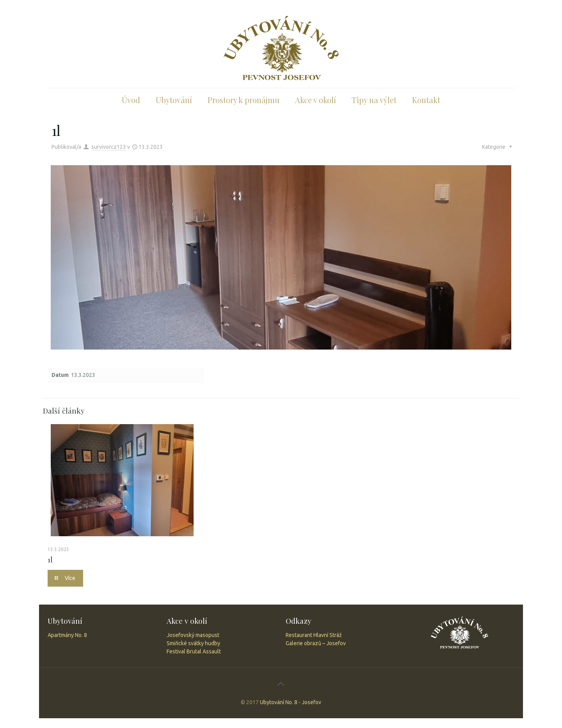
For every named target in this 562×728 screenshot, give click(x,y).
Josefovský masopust (193, 635)
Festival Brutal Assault (194, 651)
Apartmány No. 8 (67, 635)
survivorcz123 (109, 147)
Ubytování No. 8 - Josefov (291, 702)
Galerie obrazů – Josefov (316, 643)
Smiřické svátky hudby (193, 643)
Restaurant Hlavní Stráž (314, 635)
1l (50, 559)
